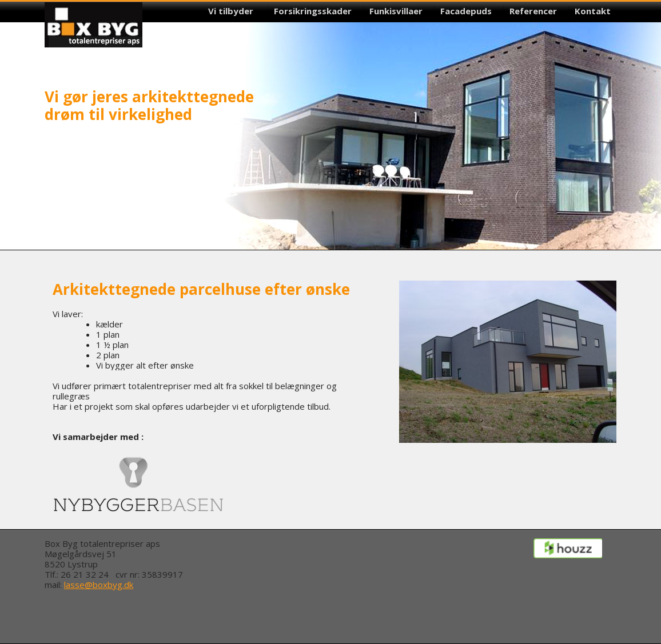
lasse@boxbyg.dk (99, 585)
